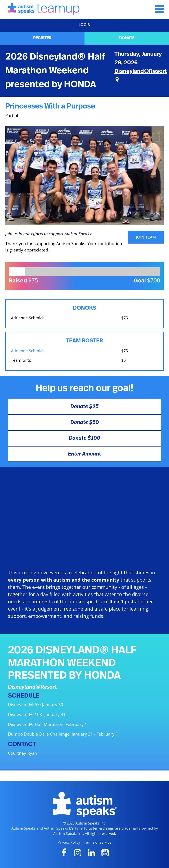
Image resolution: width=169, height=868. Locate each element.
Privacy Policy (69, 842)
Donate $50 (85, 422)
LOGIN (84, 25)
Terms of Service (98, 842)
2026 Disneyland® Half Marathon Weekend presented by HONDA (55, 71)
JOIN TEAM (146, 237)
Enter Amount (84, 454)
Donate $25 (84, 407)
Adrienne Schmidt (28, 351)
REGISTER (42, 38)
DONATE (127, 38)
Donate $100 (84, 438)
